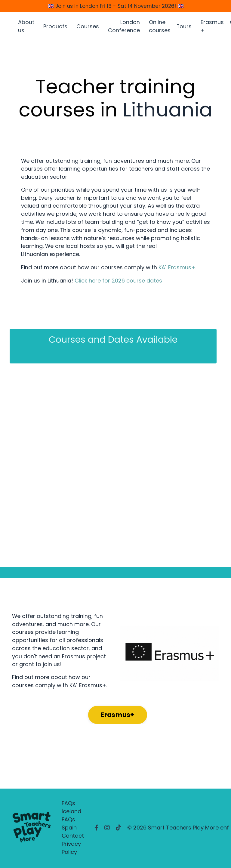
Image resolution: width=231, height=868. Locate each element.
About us (26, 27)
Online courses (160, 27)
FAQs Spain (69, 825)
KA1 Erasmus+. (177, 269)
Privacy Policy (71, 849)
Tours (184, 27)
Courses (88, 27)
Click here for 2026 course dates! (119, 282)
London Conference (124, 27)
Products (55, 27)
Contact (73, 837)
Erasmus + (213, 27)
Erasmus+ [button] (118, 716)
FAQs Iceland (71, 809)
